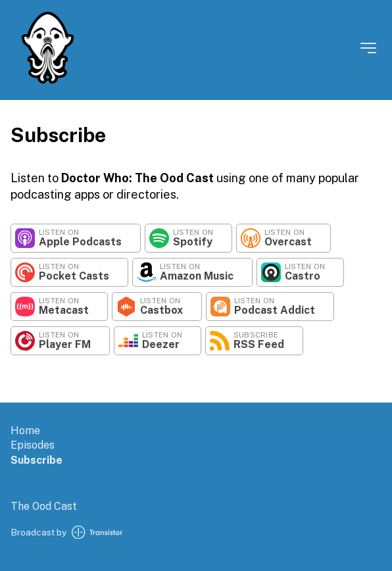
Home (25, 431)
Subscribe (37, 460)
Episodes (33, 445)
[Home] (48, 81)
